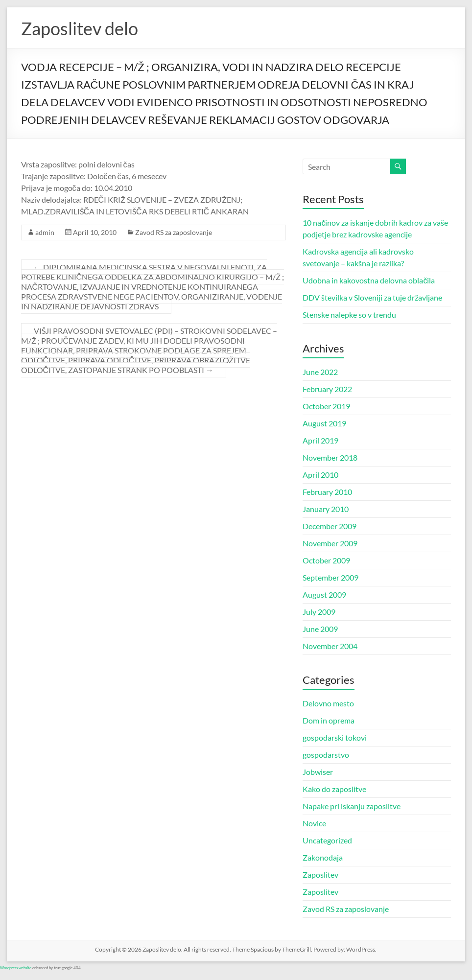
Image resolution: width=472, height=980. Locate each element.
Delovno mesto (328, 703)
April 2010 (320, 475)
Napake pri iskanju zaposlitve (352, 806)
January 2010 (326, 509)
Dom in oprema (329, 720)
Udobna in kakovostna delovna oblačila (369, 280)
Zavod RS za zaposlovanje (174, 232)
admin (45, 232)
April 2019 (320, 440)
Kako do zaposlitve (334, 789)
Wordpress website (16, 968)
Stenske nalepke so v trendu (349, 315)
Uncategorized (327, 840)
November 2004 (330, 646)
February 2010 (327, 492)
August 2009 (324, 595)
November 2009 (330, 543)
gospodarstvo (326, 755)
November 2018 (330, 457)
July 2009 (319, 612)
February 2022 (327, 389)
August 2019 (324, 423)
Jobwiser (318, 772)
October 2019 (326, 406)
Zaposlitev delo (80, 28)
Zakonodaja (323, 857)
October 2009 (326, 560)
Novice (314, 823)
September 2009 (330, 577)
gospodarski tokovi (335, 737)
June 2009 (320, 629)
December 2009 (330, 526)
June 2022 (320, 372)
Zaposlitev (320, 875)
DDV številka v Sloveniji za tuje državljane (372, 297)
